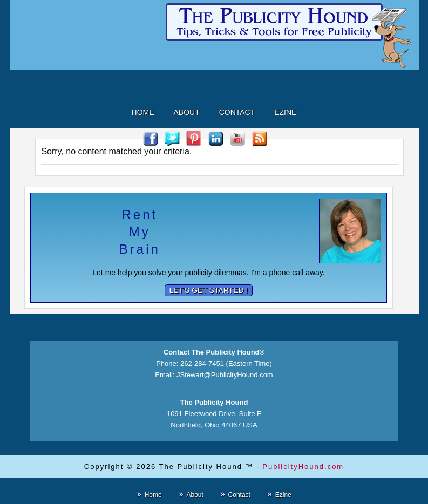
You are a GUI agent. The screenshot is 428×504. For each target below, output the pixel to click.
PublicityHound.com (303, 466)
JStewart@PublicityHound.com (225, 375)
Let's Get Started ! (209, 290)
